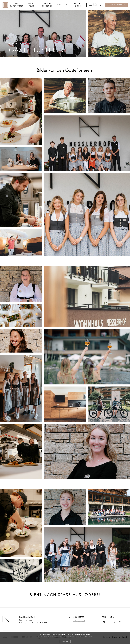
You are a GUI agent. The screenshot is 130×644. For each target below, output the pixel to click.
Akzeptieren (65, 641)
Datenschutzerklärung (80, 636)
